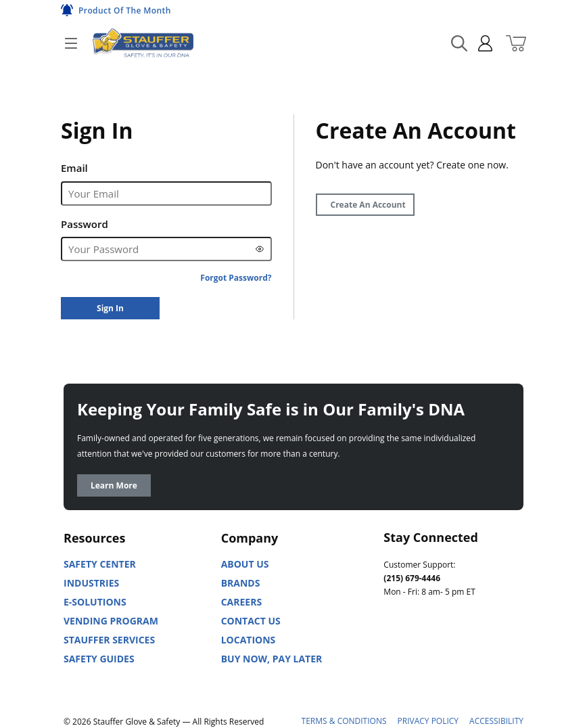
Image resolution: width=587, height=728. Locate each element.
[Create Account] (365, 205)
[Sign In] (110, 308)
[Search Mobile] (459, 43)
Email (74, 168)
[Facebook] (454, 652)
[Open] (71, 43)
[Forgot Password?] (236, 278)
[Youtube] (424, 652)
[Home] (143, 43)
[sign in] (480, 43)
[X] (484, 652)
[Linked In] (394, 652)
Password (85, 224)
